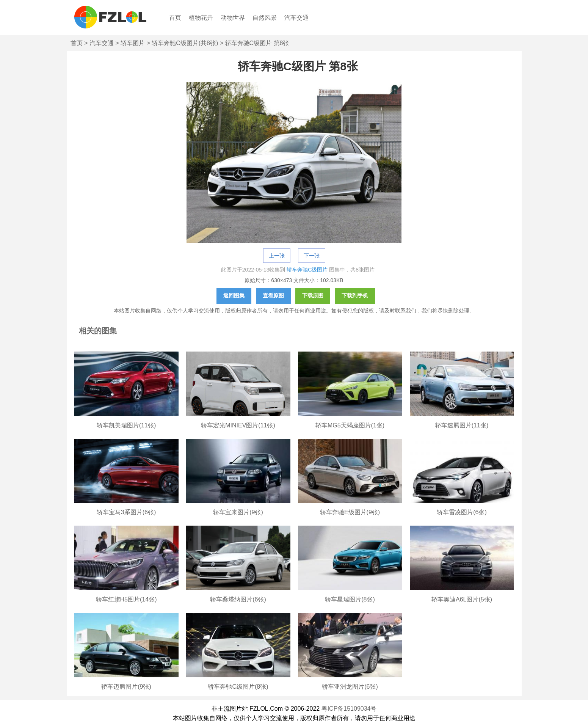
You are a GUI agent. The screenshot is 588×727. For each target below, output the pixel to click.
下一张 (312, 256)
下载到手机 (355, 295)
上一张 (277, 256)
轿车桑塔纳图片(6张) (238, 599)
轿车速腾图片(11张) (462, 425)
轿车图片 (133, 43)
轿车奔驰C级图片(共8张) (185, 43)
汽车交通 (296, 18)
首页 (175, 18)
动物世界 (233, 18)
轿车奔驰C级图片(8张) (238, 687)
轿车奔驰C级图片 (307, 270)
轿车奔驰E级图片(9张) (350, 512)
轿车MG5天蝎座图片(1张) (350, 425)
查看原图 (273, 295)
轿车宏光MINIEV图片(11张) (238, 425)
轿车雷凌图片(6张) (462, 512)
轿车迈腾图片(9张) (126, 687)
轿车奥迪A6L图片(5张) (462, 599)
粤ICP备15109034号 (349, 709)
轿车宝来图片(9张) (238, 512)
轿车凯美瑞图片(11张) (126, 425)
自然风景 (265, 18)
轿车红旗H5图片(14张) (126, 599)
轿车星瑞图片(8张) (350, 599)
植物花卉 (201, 18)
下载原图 (313, 295)
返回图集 (234, 295)
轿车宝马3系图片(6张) (126, 512)
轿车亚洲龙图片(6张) (350, 687)
